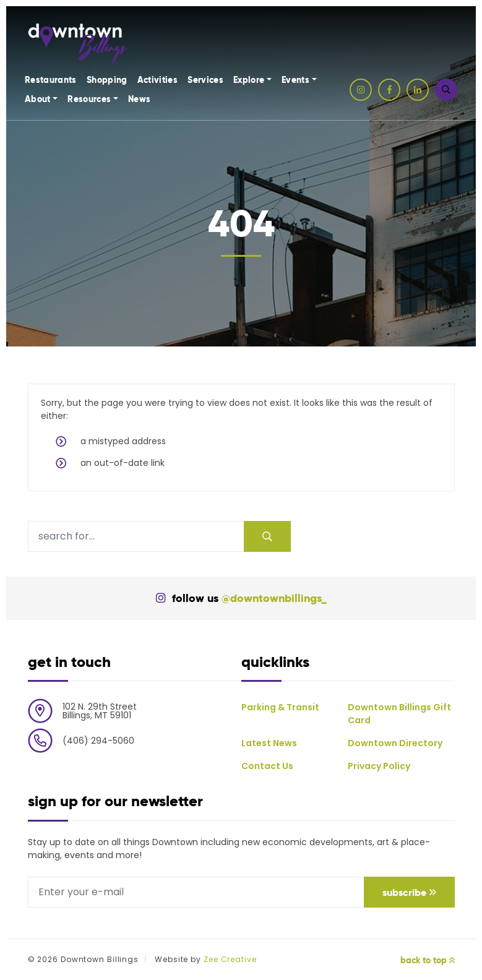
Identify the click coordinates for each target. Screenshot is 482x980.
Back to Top (428, 960)
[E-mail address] (196, 892)
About (38, 99)
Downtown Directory (395, 743)
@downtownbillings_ (274, 598)
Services (205, 80)
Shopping (107, 80)
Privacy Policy (379, 766)
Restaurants (51, 80)
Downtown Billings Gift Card (399, 714)
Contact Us (267, 766)
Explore (249, 80)
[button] (446, 90)
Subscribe (409, 892)
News (139, 99)
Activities (158, 80)
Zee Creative (230, 959)
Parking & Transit (280, 707)
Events (295, 80)
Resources (89, 99)
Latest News (269, 743)
